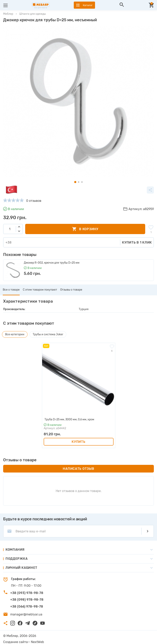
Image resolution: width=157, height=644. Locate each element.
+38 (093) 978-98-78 (27, 593)
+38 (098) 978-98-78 (27, 600)
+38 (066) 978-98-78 (27, 606)
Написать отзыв (78, 469)
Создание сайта (15, 642)
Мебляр (8, 14)
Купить (78, 442)
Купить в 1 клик (137, 242)
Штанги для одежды (33, 14)
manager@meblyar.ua (26, 614)
